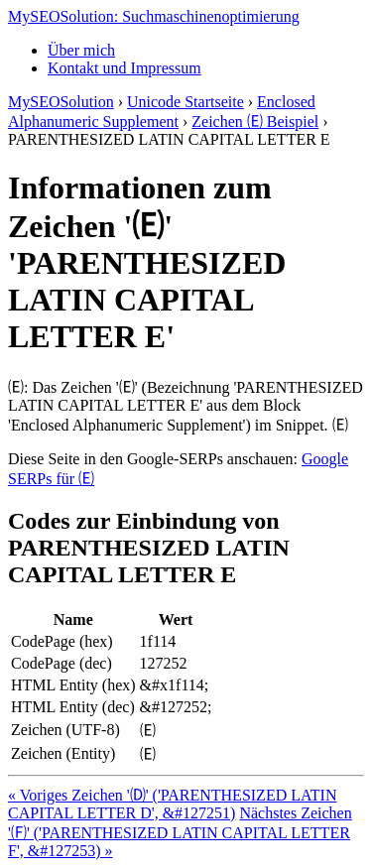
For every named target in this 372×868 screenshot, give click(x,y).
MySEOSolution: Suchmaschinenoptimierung (154, 16)
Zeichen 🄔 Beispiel (255, 122)
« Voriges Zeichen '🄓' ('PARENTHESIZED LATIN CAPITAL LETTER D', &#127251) (172, 804)
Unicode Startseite (186, 102)
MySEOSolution (61, 102)
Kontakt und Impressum (124, 68)
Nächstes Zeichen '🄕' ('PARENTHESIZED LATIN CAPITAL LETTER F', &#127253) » (180, 832)
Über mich (81, 50)
